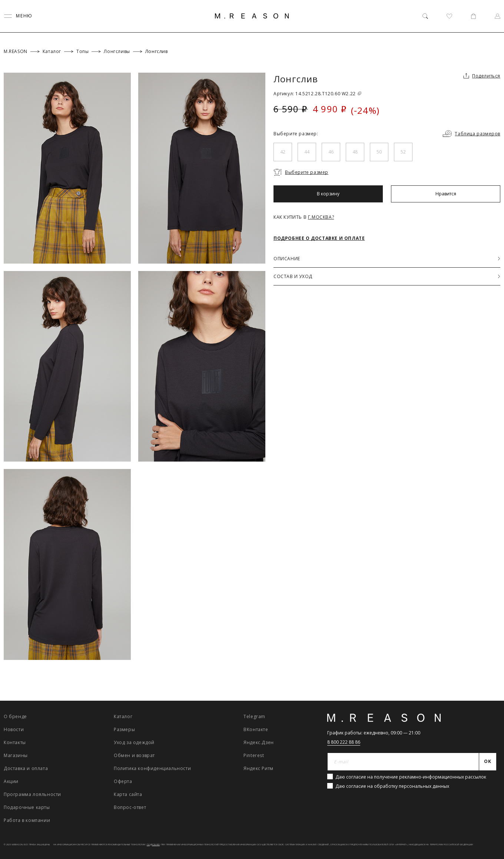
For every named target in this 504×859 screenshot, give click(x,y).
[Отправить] (488, 762)
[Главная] (252, 16)
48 (355, 152)
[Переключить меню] (18, 16)
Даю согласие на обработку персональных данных (392, 786)
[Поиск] (425, 16)
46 (331, 152)
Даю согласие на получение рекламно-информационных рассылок (411, 777)
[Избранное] (449, 16)
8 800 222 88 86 (344, 742)
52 (403, 152)
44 (307, 152)
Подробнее (153, 845)
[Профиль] (498, 16)
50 (379, 152)
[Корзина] (473, 16)
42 (283, 152)
